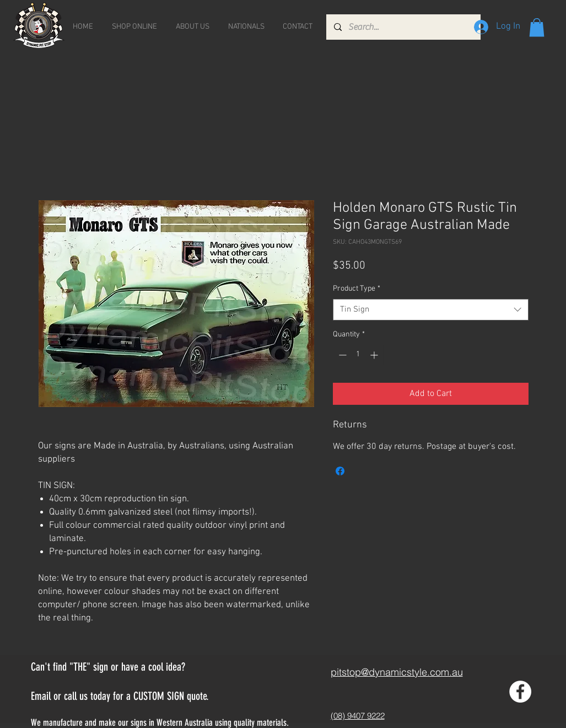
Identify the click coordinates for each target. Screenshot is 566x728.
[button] (537, 27)
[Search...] (403, 27)
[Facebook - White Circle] (520, 692)
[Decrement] (341, 355)
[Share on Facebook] (340, 471)
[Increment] (375, 355)
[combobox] (431, 310)
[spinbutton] (358, 355)
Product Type (357, 289)
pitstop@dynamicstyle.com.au (397, 672)
